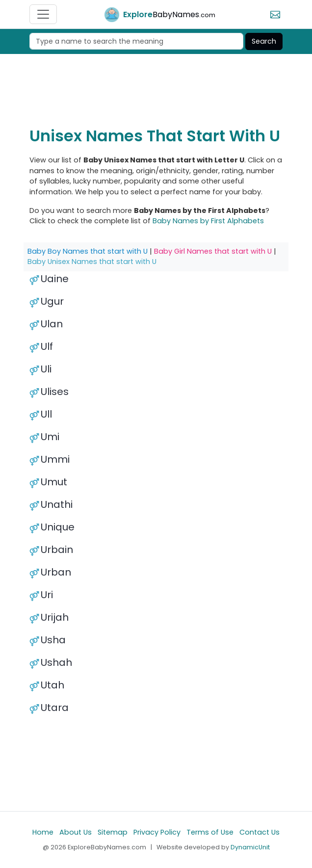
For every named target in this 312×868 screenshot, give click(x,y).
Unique (58, 527)
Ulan (52, 324)
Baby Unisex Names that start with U (92, 262)
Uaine (55, 279)
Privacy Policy (157, 832)
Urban (56, 572)
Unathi (57, 504)
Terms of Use (210, 832)
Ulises (55, 392)
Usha (53, 640)
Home (43, 832)
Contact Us (260, 832)
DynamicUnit (250, 847)
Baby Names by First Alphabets (208, 221)
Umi (50, 437)
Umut (54, 482)
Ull (46, 414)
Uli (46, 369)
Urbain (57, 550)
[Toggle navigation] (43, 14)
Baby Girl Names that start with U (213, 251)
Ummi (55, 459)
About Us (76, 832)
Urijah (55, 617)
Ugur (52, 301)
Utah (52, 685)
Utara (55, 708)
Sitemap (113, 832)
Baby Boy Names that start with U (88, 251)
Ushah (56, 662)
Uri (47, 595)
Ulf (47, 346)
